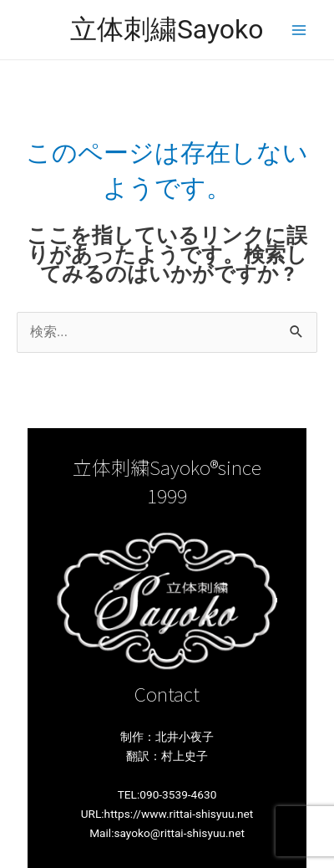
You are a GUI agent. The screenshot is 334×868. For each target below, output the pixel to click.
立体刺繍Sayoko (167, 29)
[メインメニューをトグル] (299, 30)
